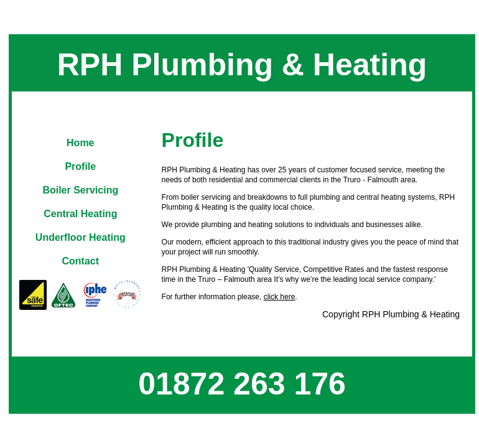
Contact (81, 261)
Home (80, 143)
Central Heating (80, 214)
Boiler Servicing (80, 190)
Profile (80, 166)
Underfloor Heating (81, 237)
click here (280, 297)
